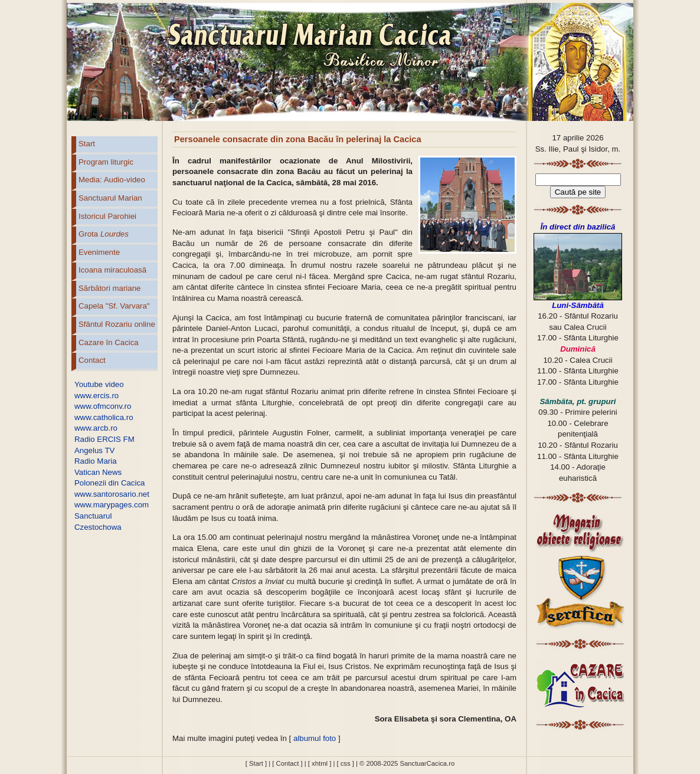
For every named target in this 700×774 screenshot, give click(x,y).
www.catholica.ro (104, 417)
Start (87, 144)
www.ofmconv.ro (103, 406)
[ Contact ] (287, 763)
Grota (104, 234)
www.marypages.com (112, 505)
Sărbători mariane (109, 288)
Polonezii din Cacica (109, 483)
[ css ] (345, 763)
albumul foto (315, 738)
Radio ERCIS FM (104, 439)
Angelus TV (94, 450)
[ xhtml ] (320, 763)
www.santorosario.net (112, 494)
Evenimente (99, 252)
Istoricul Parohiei (107, 216)
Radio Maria (96, 461)
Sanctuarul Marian (110, 198)
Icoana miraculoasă (112, 270)
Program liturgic (106, 162)
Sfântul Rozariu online (117, 324)
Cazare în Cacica (109, 342)
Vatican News (98, 472)
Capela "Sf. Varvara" (114, 306)
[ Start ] (256, 763)
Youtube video (99, 384)
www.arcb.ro (96, 428)
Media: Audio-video (112, 180)
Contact (92, 360)
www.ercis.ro (97, 396)
